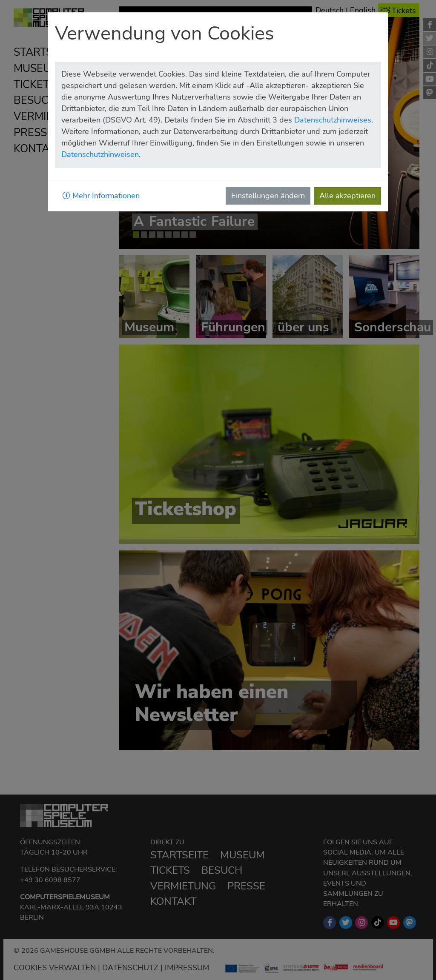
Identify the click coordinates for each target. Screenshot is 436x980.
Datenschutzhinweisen (100, 154)
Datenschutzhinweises (333, 120)
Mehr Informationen (101, 196)
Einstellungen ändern (268, 196)
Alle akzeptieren (347, 196)
